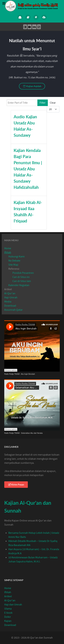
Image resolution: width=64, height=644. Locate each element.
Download (10, 306)
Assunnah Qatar (13, 310)
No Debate (14, 261)
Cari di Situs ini (21, 277)
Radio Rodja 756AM (12, 374)
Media (8, 302)
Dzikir (8, 617)
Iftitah (8, 252)
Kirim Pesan (16, 484)
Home (8, 248)
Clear (53, 103)
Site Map (13, 265)
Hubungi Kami (16, 257)
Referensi (14, 269)
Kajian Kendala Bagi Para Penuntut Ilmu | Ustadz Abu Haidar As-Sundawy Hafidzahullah (28, 169)
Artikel (8, 289)
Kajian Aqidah (32, 86)
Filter (43, 103)
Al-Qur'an (10, 293)
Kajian (8, 621)
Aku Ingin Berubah (28, 374)
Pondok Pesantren (23, 273)
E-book (8, 613)
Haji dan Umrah (13, 605)
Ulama (8, 609)
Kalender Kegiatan (19, 285)
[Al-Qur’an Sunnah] (32, 6)
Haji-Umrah (11, 298)
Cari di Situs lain (22, 281)
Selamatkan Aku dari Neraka (32, 433)
